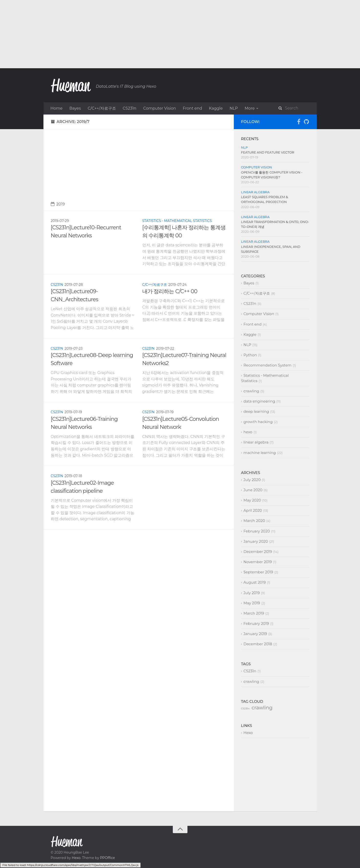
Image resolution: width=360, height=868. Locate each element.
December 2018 (258, 680)
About (185, 133)
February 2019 (256, 660)
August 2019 (255, 619)
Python (252, 108)
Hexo (248, 769)
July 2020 (252, 516)
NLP (234, 108)
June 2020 (253, 526)
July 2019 (252, 629)
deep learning (260, 121)
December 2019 (258, 588)
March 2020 (254, 557)
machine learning (155, 133)
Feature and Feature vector (268, 189)
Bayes (75, 108)
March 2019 (254, 650)
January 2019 (255, 670)
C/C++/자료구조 (102, 108)
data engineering (222, 121)
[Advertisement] (146, 34)
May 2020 (252, 537)
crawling (190, 121)
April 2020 (253, 547)
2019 (58, 241)
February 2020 (257, 568)
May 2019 (252, 640)
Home (57, 108)
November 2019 (258, 598)
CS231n (130, 108)
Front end (192, 108)
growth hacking (66, 133)
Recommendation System (76, 121)
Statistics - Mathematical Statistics (142, 121)
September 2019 (258, 609)
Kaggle (216, 108)
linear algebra (118, 133)
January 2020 (256, 578)
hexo (93, 133)
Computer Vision (160, 108)
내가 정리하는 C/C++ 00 (170, 328)
